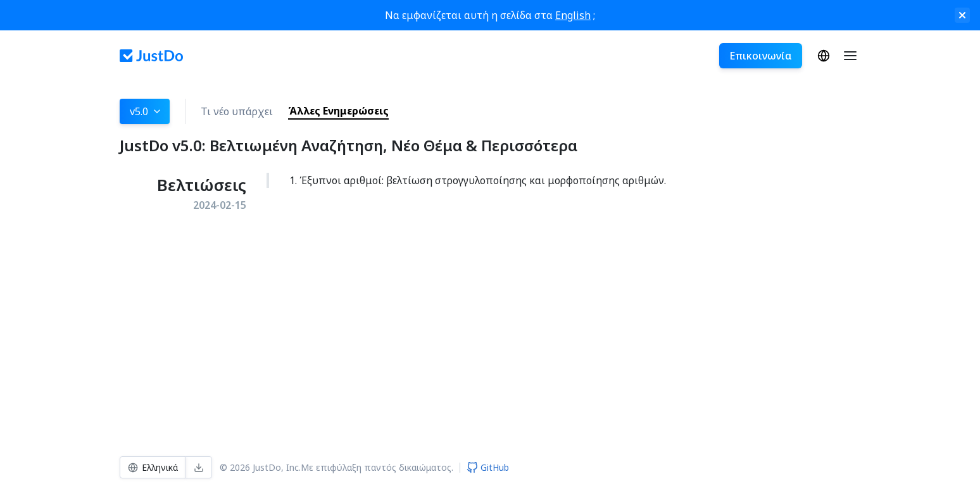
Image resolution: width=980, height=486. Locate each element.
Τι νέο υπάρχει (237, 111)
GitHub (488, 467)
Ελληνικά (824, 56)
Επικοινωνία (761, 56)
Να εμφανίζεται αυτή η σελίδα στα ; (490, 15)
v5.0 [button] (146, 111)
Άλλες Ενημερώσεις (338, 111)
